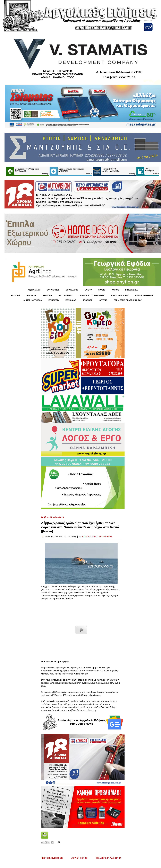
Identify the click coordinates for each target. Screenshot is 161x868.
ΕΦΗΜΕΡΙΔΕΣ (53, 290)
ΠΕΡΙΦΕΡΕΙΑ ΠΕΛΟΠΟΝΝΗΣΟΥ (128, 300)
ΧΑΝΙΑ (109, 537)
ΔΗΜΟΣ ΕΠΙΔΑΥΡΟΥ (120, 295)
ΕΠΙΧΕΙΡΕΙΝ (54, 300)
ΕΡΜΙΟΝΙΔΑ (71, 300)
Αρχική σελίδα (79, 858)
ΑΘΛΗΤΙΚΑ (31, 295)
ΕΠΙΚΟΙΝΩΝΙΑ (132, 290)
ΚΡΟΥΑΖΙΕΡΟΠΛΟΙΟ (90, 537)
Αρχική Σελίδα (34, 290)
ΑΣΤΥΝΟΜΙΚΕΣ (66, 295)
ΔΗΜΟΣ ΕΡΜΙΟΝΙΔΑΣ (145, 295)
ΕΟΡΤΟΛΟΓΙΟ (72, 290)
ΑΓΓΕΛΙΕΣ (16, 295)
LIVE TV (88, 290)
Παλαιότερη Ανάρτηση (109, 858)
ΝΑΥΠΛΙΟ (103, 300)
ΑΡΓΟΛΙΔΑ (48, 295)
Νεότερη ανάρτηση (52, 858)
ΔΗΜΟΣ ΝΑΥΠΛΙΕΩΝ (33, 300)
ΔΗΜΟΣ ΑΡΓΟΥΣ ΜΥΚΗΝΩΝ (91, 295)
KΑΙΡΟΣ (115, 290)
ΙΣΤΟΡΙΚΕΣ (87, 300)
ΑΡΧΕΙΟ (102, 290)
